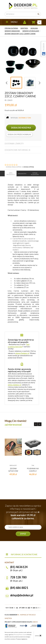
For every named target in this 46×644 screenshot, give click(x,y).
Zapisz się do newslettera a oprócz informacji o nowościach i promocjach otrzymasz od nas (23, 512)
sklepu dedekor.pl (14, 385)
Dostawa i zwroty (14, 144)
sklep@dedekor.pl (22, 595)
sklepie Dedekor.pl (22, 353)
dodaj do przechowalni (19, 134)
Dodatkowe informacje (18, 150)
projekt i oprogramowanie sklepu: (21, 622)
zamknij (38, 636)
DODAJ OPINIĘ (29, 167)
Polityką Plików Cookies (21, 635)
